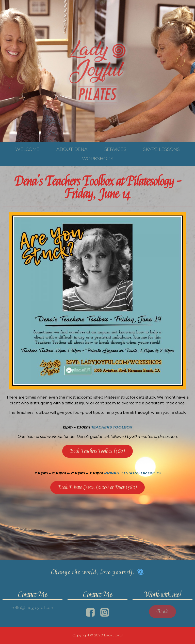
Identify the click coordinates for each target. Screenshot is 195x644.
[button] (97, 451)
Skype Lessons (161, 149)
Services (115, 149)
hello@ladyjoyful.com (33, 608)
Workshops (98, 159)
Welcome (27, 149)
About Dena (72, 149)
